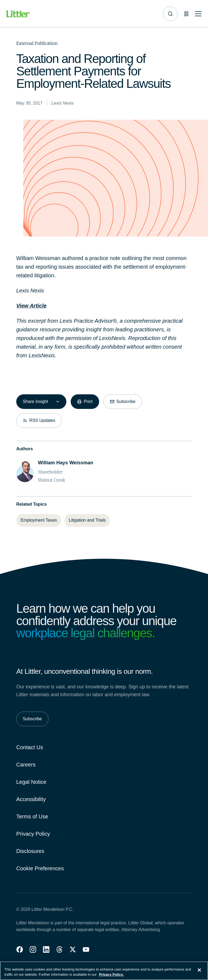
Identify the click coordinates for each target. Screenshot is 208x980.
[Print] (85, 402)
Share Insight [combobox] (35, 401)
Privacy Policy (33, 834)
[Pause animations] (186, 14)
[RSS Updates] (39, 421)
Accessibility (31, 799)
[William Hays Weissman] (66, 463)
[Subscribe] (123, 402)
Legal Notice (31, 782)
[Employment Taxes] (39, 520)
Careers (26, 765)
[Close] (199, 972)
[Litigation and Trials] (87, 520)
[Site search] (170, 14)
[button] (20, 949)
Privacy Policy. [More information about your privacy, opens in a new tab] (111, 977)
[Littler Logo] (18, 14)
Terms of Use (32, 816)
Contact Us (30, 747)
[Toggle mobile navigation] (198, 14)
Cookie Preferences (40, 868)
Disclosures (30, 851)
